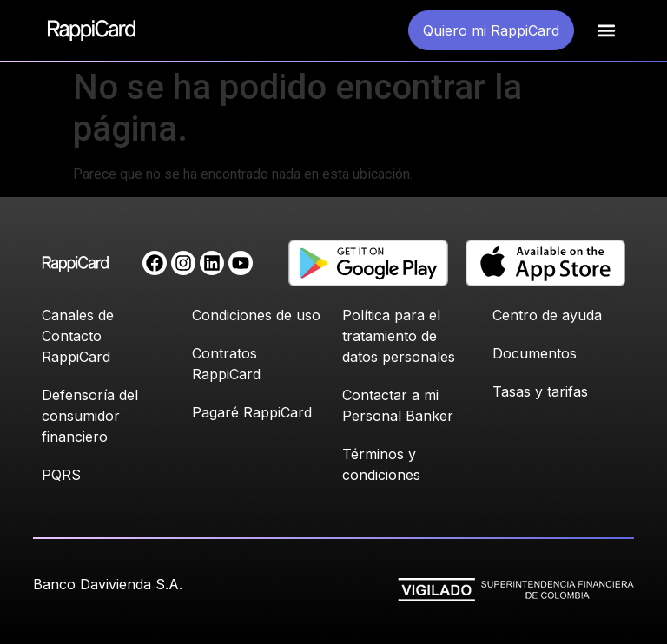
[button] (606, 31)
